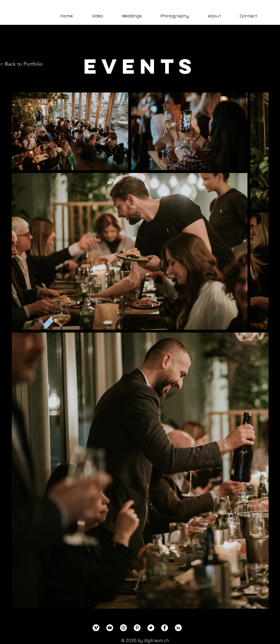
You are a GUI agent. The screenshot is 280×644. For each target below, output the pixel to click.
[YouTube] (110, 628)
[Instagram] (123, 628)
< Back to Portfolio (21, 64)
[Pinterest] (137, 628)
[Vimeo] (96, 628)
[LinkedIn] (178, 628)
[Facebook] (165, 628)
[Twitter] (151, 628)
